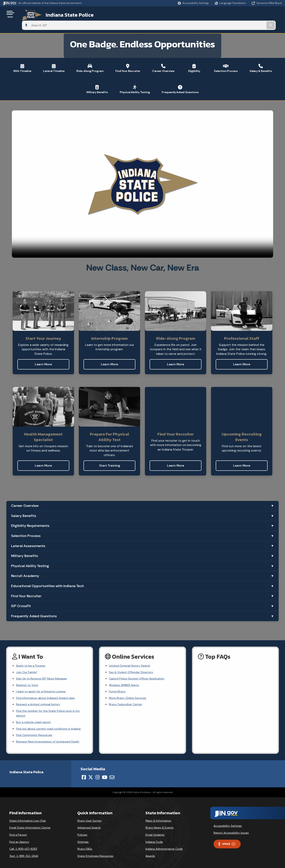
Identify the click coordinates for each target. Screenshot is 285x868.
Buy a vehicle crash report (35, 716)
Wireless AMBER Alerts (125, 676)
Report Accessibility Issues (231, 829)
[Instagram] (97, 773)
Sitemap (83, 837)
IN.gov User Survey (90, 816)
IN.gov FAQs (85, 845)
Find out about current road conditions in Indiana (51, 723)
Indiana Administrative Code (164, 845)
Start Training (110, 454)
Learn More (43, 353)
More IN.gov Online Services (128, 690)
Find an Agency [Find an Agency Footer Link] (19, 837)
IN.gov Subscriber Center (126, 697)
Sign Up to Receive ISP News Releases (43, 669)
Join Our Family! (27, 662)
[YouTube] (105, 773)
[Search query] (250, 14)
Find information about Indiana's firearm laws (48, 690)
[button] (193, 3)
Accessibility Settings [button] (228, 822)
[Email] (112, 773)
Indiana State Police (63, 14)
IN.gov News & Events (160, 823)
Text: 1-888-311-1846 (24, 852)
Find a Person (18, 831)
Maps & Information (158, 816)
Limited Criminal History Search (131, 655)
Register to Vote (28, 676)
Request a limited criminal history (40, 697)
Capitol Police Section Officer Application (139, 669)
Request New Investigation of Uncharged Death (50, 737)
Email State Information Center (30, 823)
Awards (150, 852)
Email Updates (155, 831)
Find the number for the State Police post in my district (50, 706)
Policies (82, 831)
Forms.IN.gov (118, 683)
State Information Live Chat (28, 816)
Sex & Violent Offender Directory (133, 662)
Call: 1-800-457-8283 (23, 845)
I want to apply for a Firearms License (43, 683)
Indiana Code (154, 837)
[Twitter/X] (91, 773)
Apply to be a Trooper (32, 655)
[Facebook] (84, 773)
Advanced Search (89, 823)
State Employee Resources (95, 852)
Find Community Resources (36, 730)
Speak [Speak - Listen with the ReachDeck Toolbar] (226, 840)
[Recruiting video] (143, 173)
